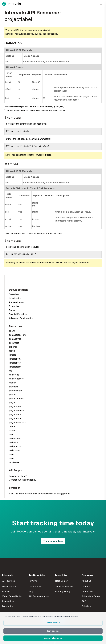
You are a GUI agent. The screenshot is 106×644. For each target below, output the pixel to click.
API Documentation (39, 596)
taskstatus (14, 450)
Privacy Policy (63, 591)
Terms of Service (64, 587)
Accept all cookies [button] (53, 638)
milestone (14, 375)
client (12, 331)
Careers (86, 587)
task (11, 434)
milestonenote (16, 379)
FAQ (84, 601)
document (14, 343)
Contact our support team (22, 480)
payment (13, 387)
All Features (8, 581)
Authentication (16, 302)
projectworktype (18, 423)
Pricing (6, 591)
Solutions (86, 606)
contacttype (15, 339)
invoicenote (15, 363)
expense (13, 347)
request (13, 431)
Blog (31, 591)
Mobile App (8, 606)
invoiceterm (15, 367)
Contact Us (87, 591)
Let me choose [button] (53, 623)
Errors (12, 310)
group (12, 351)
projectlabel (15, 407)
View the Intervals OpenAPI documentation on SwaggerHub (40, 494)
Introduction (15, 298)
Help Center (61, 581)
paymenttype (16, 391)
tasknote (13, 442)
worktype (14, 462)
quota (12, 427)
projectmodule (16, 411)
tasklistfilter (15, 438)
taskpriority (15, 446)
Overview (14, 294)
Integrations (8, 601)
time (11, 454)
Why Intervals (9, 587)
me (11, 371)
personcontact (16, 399)
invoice (13, 355)
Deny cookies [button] (53, 631)
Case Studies (35, 587)
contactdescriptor (18, 335)
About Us (86, 581)
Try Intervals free (53, 541)
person (12, 395)
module (13, 383)
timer (12, 458)
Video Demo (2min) (12, 596)
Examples (14, 306)
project (13, 403)
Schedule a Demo (91, 596)
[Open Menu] (101, 4)
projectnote (15, 415)
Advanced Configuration (21, 318)
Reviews (33, 581)
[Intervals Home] (11, 4)
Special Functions (18, 314)
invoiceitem (15, 359)
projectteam (15, 419)
